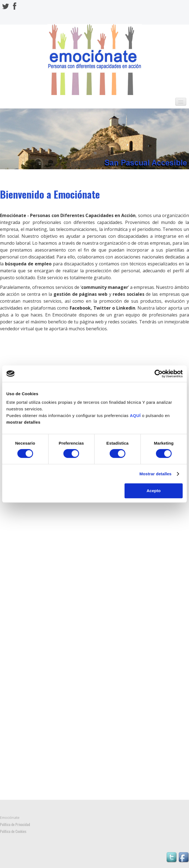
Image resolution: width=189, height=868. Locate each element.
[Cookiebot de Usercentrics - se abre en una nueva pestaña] (159, 374)
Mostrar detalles (156, 474)
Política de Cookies (13, 831)
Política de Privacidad (15, 824)
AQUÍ (135, 415)
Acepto (154, 491)
